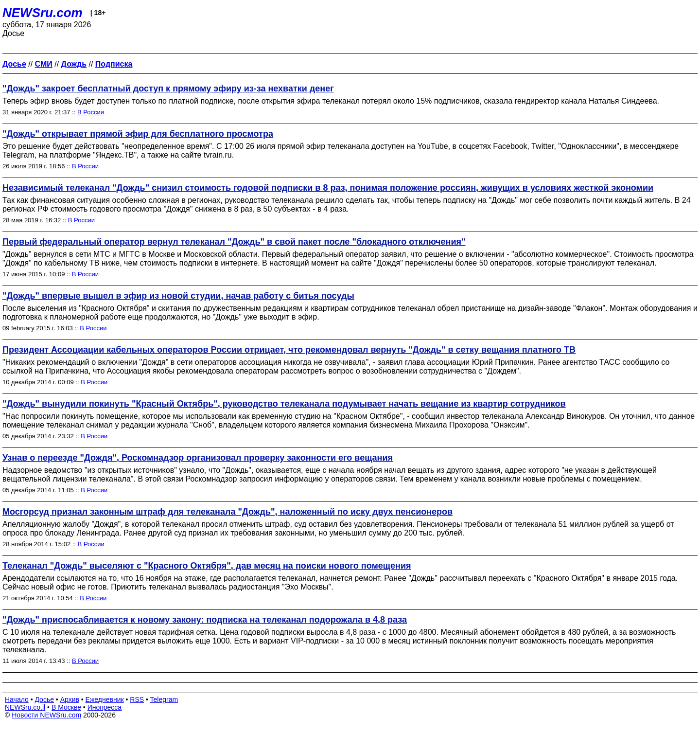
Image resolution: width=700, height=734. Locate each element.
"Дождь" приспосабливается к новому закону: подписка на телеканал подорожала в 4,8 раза (205, 620)
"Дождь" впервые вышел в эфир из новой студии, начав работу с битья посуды (178, 296)
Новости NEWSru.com (46, 715)
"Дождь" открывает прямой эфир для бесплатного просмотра (138, 134)
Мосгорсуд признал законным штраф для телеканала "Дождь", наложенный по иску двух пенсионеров (227, 512)
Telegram (164, 699)
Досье (44, 699)
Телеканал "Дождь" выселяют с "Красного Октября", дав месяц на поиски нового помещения (207, 566)
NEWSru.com (43, 13)
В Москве (66, 707)
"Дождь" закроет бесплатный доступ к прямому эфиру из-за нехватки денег (168, 89)
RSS (137, 699)
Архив (70, 699)
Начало (17, 699)
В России (91, 112)
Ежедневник (105, 699)
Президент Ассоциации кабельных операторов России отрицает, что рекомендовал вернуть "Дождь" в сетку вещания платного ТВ (289, 350)
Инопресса (105, 707)
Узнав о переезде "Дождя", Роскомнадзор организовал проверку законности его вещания (198, 458)
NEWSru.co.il (25, 707)
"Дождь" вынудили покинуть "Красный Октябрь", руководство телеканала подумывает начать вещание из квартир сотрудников (284, 404)
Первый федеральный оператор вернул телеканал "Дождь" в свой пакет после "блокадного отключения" (234, 242)
